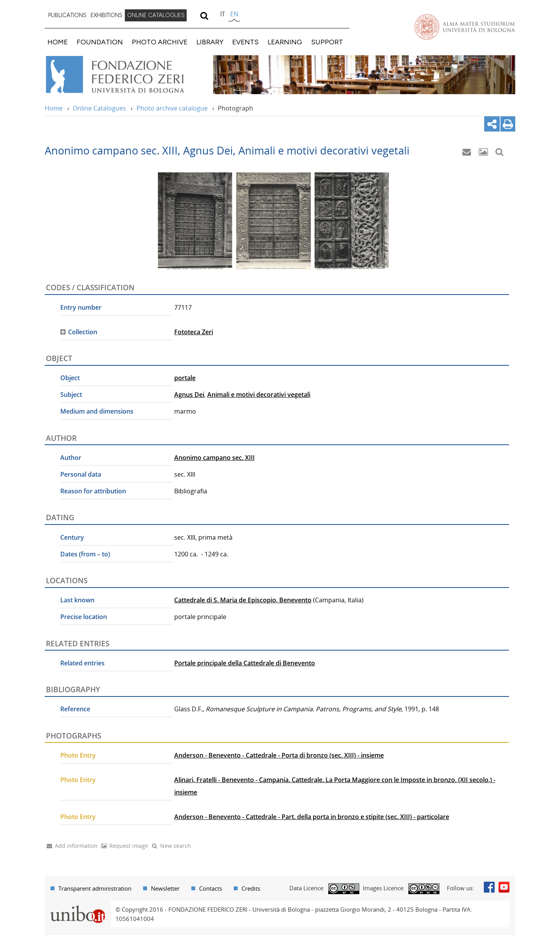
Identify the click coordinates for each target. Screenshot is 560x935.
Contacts (211, 888)
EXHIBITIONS (107, 15)
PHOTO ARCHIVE (160, 42)
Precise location (84, 617)
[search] (204, 16)
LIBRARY (210, 42)
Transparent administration (95, 888)
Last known (77, 600)
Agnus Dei (189, 395)
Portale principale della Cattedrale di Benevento (245, 663)
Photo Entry (78, 755)
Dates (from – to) (85, 554)
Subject (71, 395)
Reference (75, 709)
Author (71, 458)
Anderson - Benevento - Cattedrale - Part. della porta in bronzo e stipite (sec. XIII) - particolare (312, 817)
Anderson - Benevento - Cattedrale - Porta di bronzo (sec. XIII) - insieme (279, 755)
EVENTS (245, 42)
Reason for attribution (93, 491)
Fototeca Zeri (194, 332)
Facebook (489, 887)
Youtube (504, 887)
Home (54, 108)
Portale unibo (78, 905)
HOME (58, 42)
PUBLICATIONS (67, 15)
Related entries (82, 663)
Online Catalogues (99, 108)
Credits (251, 888)
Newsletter (165, 888)
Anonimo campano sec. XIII (214, 458)
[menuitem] (67, 16)
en (234, 14)
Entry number (81, 307)
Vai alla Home (125, 75)
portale (185, 378)
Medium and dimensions (97, 411)
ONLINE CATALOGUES (156, 15)
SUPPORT (327, 42)
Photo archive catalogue (172, 108)
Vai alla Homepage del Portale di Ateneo (465, 27)
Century (72, 537)
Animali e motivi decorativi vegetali (259, 395)
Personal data (81, 474)
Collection (83, 332)
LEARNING (285, 42)
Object (70, 378)
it (223, 14)
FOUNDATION (100, 42)
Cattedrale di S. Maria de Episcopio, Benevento (243, 600)
